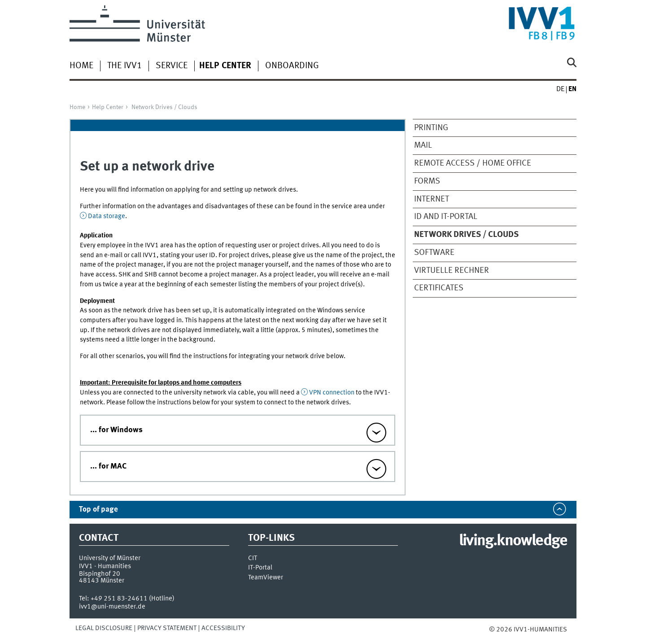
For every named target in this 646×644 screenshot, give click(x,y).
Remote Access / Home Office (473, 163)
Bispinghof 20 (100, 574)
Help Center (108, 107)
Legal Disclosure (104, 628)
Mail (423, 145)
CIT (253, 559)
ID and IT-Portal (446, 217)
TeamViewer (266, 578)
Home (81, 66)
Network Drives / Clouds (164, 107)
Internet (432, 199)
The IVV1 (124, 66)
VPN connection (332, 393)
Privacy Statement (167, 628)
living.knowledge (513, 541)
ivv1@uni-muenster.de (112, 607)
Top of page (98, 510)
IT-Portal (260, 568)
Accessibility (223, 628)
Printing (431, 128)
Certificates (439, 288)
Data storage (107, 216)
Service (172, 66)
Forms (427, 181)
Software (434, 253)
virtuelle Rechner (452, 271)
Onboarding (292, 66)
